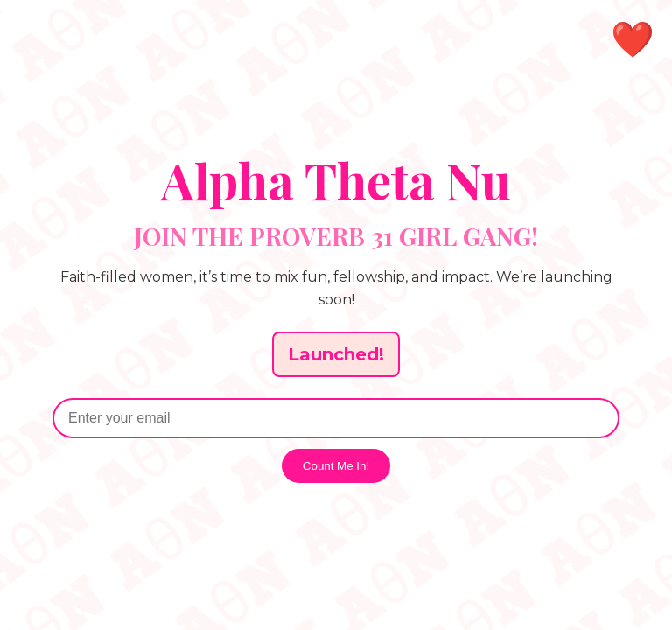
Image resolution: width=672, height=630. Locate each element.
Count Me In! (336, 466)
